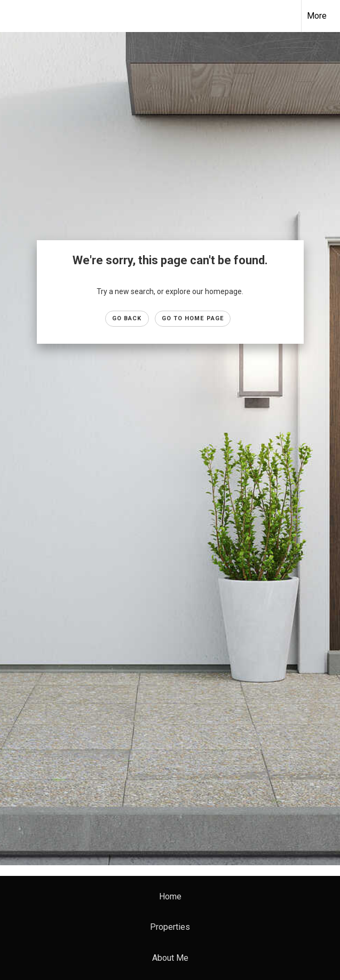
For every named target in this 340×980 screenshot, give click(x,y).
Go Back (127, 318)
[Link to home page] (14, 16)
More (317, 16)
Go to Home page (193, 318)
